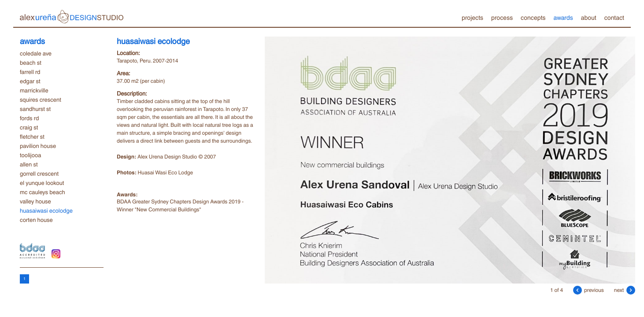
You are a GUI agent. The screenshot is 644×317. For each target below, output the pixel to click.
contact (614, 17)
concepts (533, 17)
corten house (36, 220)
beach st (31, 63)
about (589, 17)
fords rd (29, 118)
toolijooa (30, 155)
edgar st (30, 81)
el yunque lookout (42, 183)
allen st (29, 164)
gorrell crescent (39, 173)
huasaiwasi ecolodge (46, 210)
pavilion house (38, 146)
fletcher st (32, 136)
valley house (35, 201)
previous (588, 290)
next (625, 290)
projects (472, 17)
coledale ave (36, 53)
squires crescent (41, 100)
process (502, 17)
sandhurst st (35, 109)
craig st (29, 127)
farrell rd (30, 72)
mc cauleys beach (43, 192)
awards (563, 17)
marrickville (34, 90)
